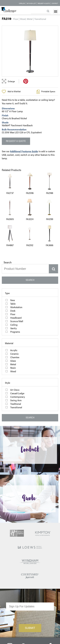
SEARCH (30, 280)
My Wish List (31, 3)
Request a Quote (44, 3)
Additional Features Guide (24, 151)
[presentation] (30, 602)
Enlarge (11, 81)
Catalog (22, 3)
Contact (55, 3)
